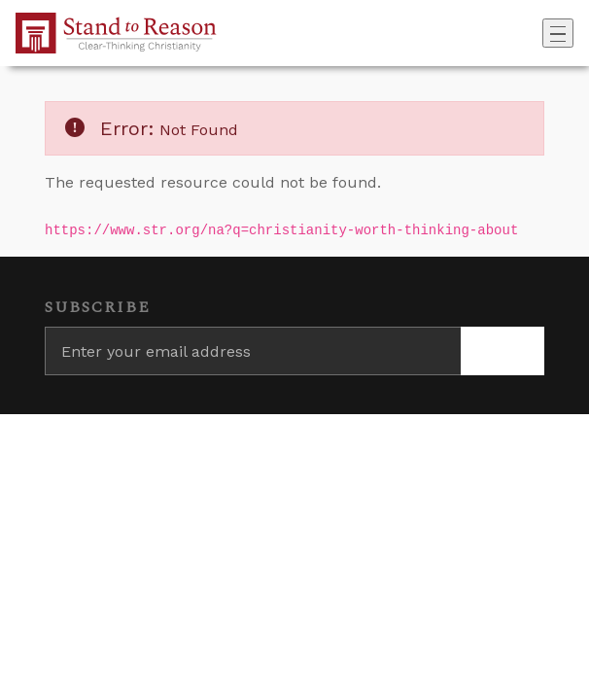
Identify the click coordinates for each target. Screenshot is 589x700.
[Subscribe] (502, 351)
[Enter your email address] (253, 351)
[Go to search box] (537, 33)
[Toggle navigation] (558, 33)
